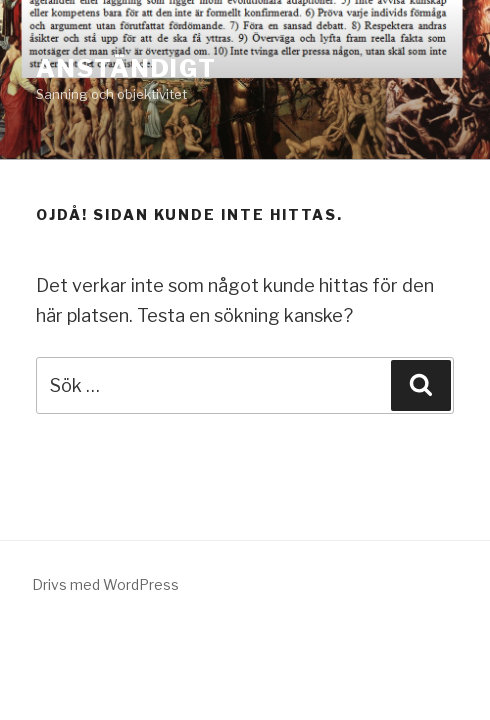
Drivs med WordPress (105, 584)
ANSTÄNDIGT (126, 68)
